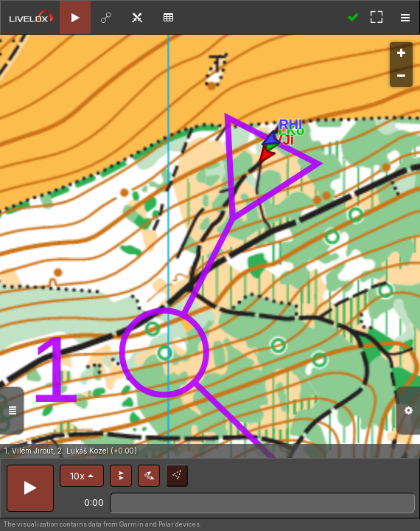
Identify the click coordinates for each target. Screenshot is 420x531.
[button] (82, 476)
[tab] (75, 17)
